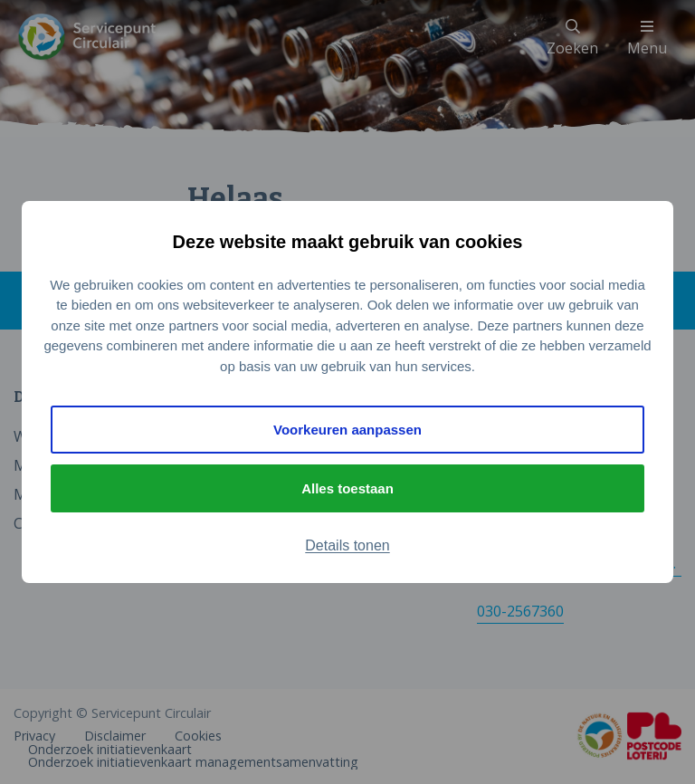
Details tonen (347, 545)
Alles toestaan (347, 488)
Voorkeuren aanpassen (347, 430)
